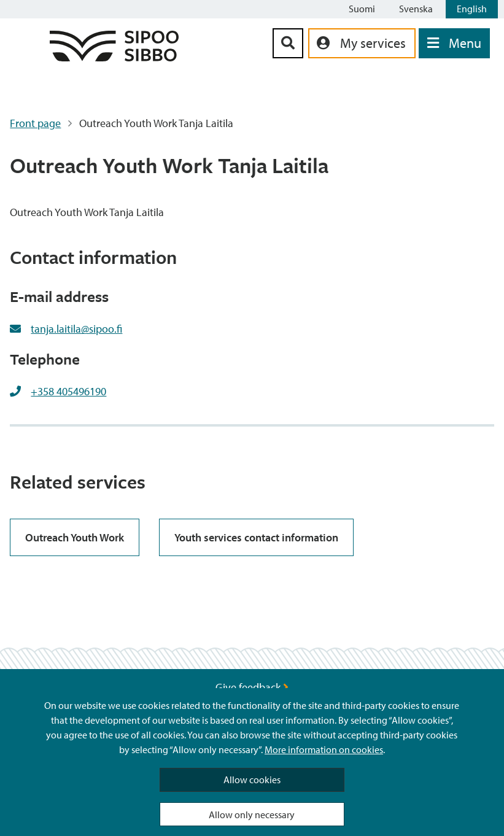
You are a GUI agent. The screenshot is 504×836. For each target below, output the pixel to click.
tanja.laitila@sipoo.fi (76, 329)
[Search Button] (288, 43)
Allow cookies (252, 780)
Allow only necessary (252, 815)
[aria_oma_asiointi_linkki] (362, 43)
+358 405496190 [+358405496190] (68, 391)
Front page (35, 123)
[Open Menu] (454, 43)
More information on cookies (324, 749)
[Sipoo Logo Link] (114, 57)
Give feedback (252, 687)
